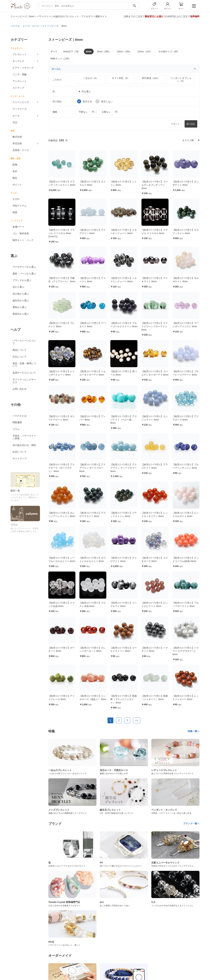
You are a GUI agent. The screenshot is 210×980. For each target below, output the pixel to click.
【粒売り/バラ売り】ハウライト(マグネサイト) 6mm (186, 651)
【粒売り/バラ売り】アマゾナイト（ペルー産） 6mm (124, 420)
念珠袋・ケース (21, 150)
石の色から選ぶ (21, 294)
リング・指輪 (20, 74)
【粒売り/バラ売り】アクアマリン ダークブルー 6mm (93, 468)
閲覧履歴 (17, 422)
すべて (54, 51)
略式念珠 (17, 137)
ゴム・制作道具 (21, 233)
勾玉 (15, 122)
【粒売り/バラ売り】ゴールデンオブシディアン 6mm (155, 185)
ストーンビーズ (21, 102)
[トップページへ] (20, 8)
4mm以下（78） (72, 51)
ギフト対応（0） (121, 78)
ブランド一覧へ (191, 823)
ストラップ (18, 88)
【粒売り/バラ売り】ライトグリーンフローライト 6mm (155, 326)
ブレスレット (20, 54)
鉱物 (15, 165)
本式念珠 (17, 143)
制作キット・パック (23, 240)
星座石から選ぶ (21, 314)
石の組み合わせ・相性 (24, 445)
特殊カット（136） (61, 59)
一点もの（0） (91, 78)
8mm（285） (104, 51)
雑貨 (15, 212)
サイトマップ (20, 458)
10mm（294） (124, 51)
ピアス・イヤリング (23, 68)
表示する (85, 101)
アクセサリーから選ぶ (24, 267)
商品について (20, 350)
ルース (16, 116)
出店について (20, 452)
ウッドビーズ (20, 109)
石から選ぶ (18, 287)
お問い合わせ (20, 389)
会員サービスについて (24, 373)
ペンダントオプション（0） (181, 79)
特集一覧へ (194, 731)
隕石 (15, 178)
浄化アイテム (20, 206)
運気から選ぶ (20, 307)
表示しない (104, 101)
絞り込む (124, 69)
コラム (16, 429)
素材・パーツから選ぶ (24, 274)
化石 (15, 171)
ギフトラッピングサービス (24, 381)
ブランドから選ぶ (22, 280)
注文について (20, 357)
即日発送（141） (151, 78)
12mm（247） (145, 51)
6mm (89, 51)
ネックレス (18, 61)
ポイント (17, 185)
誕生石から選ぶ (21, 300)
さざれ (16, 199)
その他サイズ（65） (169, 51)
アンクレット (20, 81)
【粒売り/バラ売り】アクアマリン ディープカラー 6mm (124, 468)
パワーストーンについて (24, 342)
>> (137, 720)
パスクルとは (20, 416)
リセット (175, 124)
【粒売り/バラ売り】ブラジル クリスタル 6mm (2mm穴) (62, 233)
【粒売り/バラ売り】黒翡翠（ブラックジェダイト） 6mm (124, 699)
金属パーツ (18, 227)
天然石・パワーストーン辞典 (24, 437)
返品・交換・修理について (24, 365)
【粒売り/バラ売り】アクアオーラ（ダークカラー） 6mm (62, 468)
